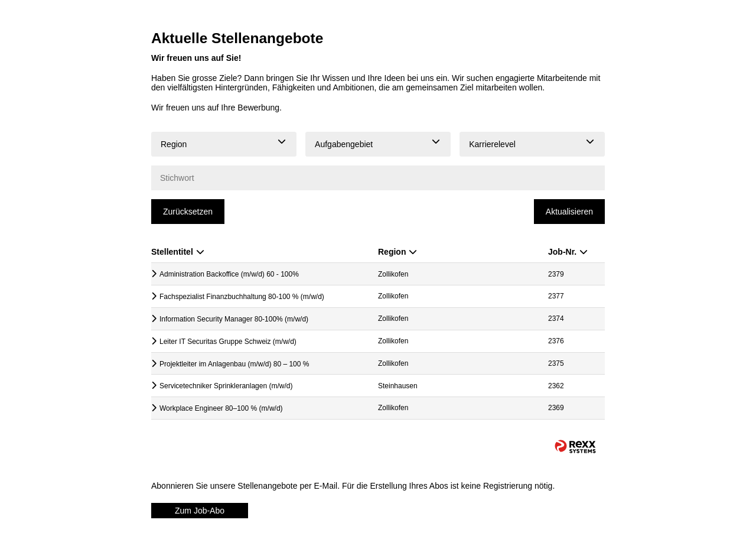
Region (397, 252)
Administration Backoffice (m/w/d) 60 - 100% (229, 274)
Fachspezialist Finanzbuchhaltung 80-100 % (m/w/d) (242, 297)
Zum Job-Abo (200, 511)
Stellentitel (178, 252)
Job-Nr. (568, 252)
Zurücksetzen (188, 212)
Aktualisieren (569, 212)
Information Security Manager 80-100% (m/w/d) (234, 319)
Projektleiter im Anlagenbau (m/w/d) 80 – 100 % (234, 364)
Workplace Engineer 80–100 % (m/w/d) (221, 408)
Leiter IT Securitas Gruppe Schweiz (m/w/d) (228, 342)
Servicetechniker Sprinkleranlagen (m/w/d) (226, 386)
